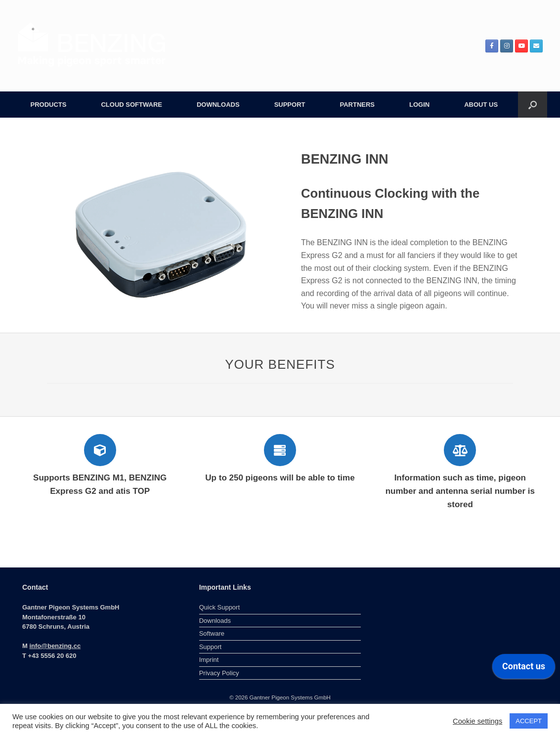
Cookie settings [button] (477, 721)
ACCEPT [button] (529, 721)
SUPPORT (290, 105)
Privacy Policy (219, 673)
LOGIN (419, 105)
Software (212, 633)
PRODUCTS (49, 105)
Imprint (209, 660)
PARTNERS (357, 105)
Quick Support (219, 607)
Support (211, 647)
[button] (533, 105)
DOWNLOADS (218, 105)
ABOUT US (481, 105)
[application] (524, 669)
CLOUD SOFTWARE (131, 105)
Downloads (215, 621)
